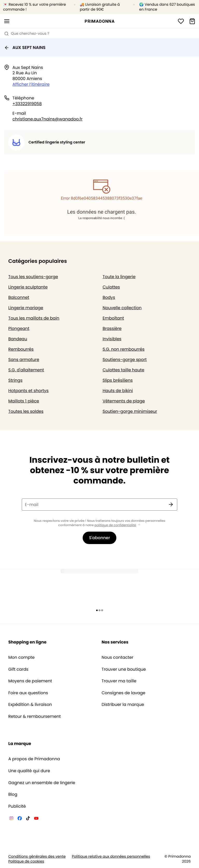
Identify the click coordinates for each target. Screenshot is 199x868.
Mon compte (22, 657)
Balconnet (19, 297)
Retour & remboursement (35, 717)
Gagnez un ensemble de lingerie (42, 783)
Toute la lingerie (119, 277)
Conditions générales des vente (37, 856)
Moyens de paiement (30, 681)
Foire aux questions (28, 693)
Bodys (109, 297)
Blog (13, 794)
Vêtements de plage (124, 401)
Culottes (111, 287)
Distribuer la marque (123, 705)
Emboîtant (113, 318)
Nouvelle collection (122, 308)
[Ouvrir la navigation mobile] (7, 21)
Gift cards (18, 669)
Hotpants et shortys (28, 391)
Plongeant (19, 328)
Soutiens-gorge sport (125, 360)
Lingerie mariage (26, 308)
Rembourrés (21, 349)
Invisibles (112, 339)
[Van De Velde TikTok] (28, 819)
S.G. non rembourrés (124, 349)
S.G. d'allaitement (26, 370)
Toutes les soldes (26, 411)
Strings (15, 380)
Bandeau (18, 339)
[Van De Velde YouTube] (36, 819)
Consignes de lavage (123, 693)
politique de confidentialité (115, 525)
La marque (20, 744)
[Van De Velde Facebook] (20, 819)
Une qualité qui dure (29, 771)
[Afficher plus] (139, 525)
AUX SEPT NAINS (25, 48)
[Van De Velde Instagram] (11, 819)
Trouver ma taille (119, 681)
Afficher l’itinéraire (31, 84)
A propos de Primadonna (34, 759)
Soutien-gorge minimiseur (130, 411)
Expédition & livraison (30, 705)
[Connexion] (181, 21)
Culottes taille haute (123, 370)
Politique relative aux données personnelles (111, 856)
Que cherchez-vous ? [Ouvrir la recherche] (27, 33)
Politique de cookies (26, 861)
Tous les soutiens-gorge (33, 277)
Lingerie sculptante (28, 287)
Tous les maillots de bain (34, 318)
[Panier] (192, 21)
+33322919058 (27, 104)
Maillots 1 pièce (24, 401)
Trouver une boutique (124, 669)
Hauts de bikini (118, 391)
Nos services (115, 642)
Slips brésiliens (118, 380)
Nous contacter (118, 657)
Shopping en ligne (27, 642)
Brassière (112, 328)
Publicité (17, 806)
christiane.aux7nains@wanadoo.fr (47, 119)
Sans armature (24, 360)
